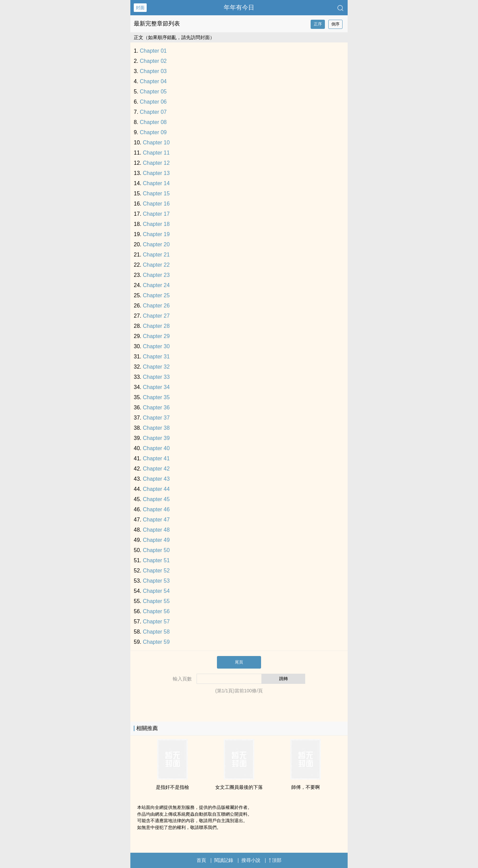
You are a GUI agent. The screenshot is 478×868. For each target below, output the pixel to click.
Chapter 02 (153, 61)
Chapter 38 (156, 428)
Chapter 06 (153, 102)
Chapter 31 (156, 357)
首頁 (201, 860)
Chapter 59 (156, 642)
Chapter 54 (156, 591)
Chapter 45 (156, 499)
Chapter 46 (156, 509)
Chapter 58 (156, 632)
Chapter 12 (156, 163)
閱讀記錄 (224, 860)
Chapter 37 (156, 418)
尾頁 (239, 662)
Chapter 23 (156, 275)
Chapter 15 (156, 193)
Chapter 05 (153, 92)
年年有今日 (239, 7)
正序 (318, 24)
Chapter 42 (156, 469)
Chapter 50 (156, 550)
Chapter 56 (156, 611)
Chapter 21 (156, 255)
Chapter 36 (156, 408)
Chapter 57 (156, 622)
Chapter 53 (156, 581)
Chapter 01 (153, 51)
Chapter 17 (156, 214)
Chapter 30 (156, 346)
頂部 (275, 860)
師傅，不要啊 (306, 787)
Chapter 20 (156, 244)
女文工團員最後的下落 (239, 787)
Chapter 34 (156, 387)
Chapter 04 (153, 81)
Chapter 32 (156, 367)
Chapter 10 (156, 143)
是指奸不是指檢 (172, 787)
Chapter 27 (156, 316)
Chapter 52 (156, 571)
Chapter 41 (156, 458)
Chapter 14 (156, 183)
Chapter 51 (156, 560)
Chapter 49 (156, 540)
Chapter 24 (156, 285)
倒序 (335, 24)
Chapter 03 (153, 71)
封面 (140, 8)
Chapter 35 (156, 397)
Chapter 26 (156, 306)
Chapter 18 (156, 224)
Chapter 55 (156, 601)
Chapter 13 (156, 173)
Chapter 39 (156, 438)
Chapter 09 (153, 132)
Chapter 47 (156, 520)
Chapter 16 (156, 204)
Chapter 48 (156, 530)
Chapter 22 (156, 265)
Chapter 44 (156, 489)
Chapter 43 (156, 479)
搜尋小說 (251, 860)
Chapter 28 (156, 326)
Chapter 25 (156, 295)
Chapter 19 (156, 234)
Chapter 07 (153, 112)
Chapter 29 (156, 336)
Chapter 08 (153, 122)
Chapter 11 (156, 153)
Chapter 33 (156, 377)
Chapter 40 (156, 448)
